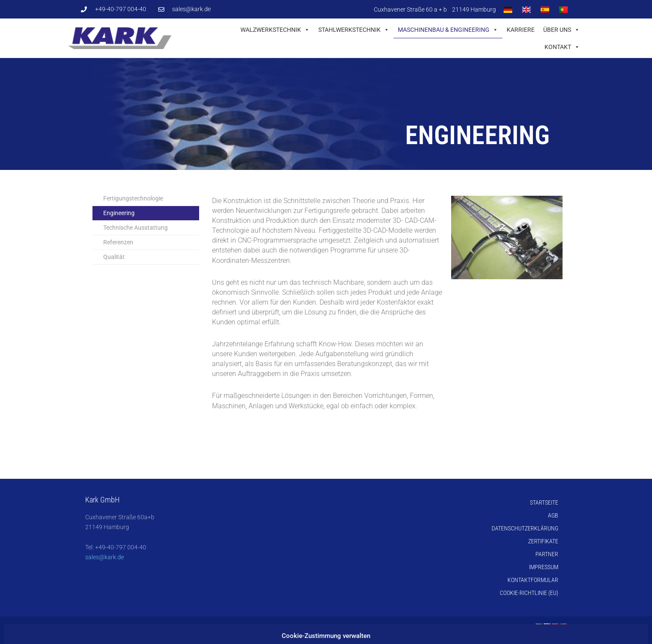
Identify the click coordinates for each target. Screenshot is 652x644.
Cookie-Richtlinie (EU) (529, 593)
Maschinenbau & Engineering (448, 30)
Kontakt (562, 47)
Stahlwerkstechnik (354, 30)
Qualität (114, 257)
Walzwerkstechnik (275, 30)
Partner (547, 554)
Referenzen (118, 242)
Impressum (544, 567)
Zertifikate (543, 541)
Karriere (521, 30)
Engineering (119, 213)
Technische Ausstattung (135, 228)
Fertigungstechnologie (133, 198)
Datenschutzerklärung (525, 528)
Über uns (561, 30)
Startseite (544, 502)
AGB (553, 515)
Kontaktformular (533, 580)
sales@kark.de (105, 557)
